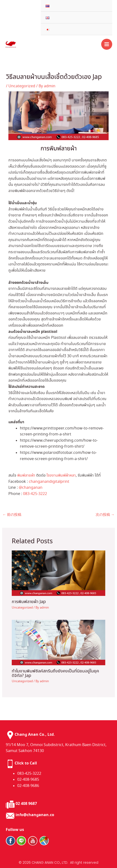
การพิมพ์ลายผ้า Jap (29, 602)
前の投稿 (12, 515)
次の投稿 (105, 515)
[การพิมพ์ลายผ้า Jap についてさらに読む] (59, 573)
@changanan (31, 488)
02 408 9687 (26, 804)
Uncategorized (22, 86)
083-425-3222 (35, 494)
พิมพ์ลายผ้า (26, 475)
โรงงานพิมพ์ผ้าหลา (61, 475)
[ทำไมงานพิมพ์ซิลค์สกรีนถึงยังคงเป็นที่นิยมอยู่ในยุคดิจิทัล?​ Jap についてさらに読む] (59, 642)
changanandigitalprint (49, 482)
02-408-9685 (28, 780)
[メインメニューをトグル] (107, 44)
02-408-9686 (28, 786)
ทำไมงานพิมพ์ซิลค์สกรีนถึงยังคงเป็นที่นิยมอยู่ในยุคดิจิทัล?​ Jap (55, 673)
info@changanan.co (35, 815)
